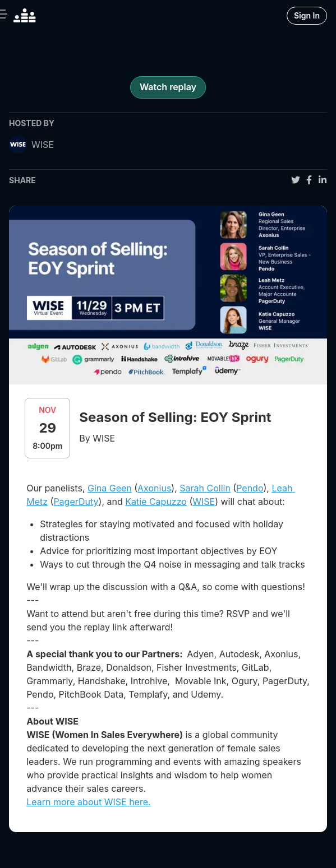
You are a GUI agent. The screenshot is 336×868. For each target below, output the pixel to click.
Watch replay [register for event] (168, 87)
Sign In (307, 15)
